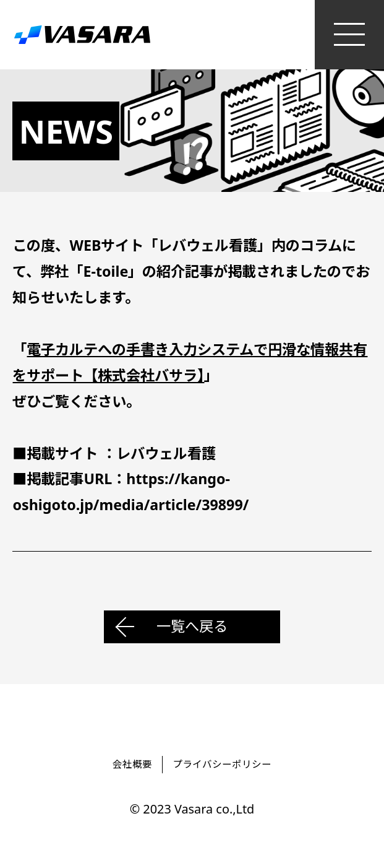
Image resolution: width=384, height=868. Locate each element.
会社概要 (132, 764)
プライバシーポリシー (222, 764)
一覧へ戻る (192, 626)
